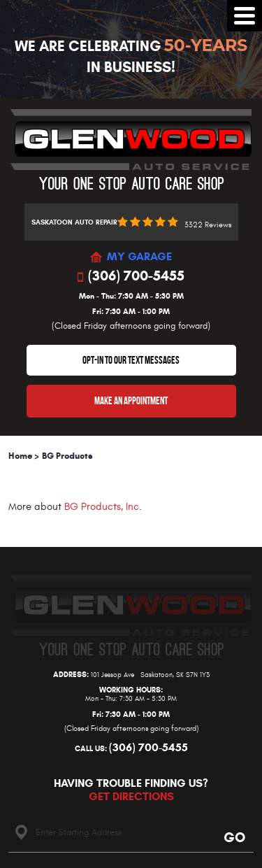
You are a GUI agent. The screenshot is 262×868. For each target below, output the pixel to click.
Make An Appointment (131, 401)
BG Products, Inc (102, 507)
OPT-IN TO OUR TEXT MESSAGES (131, 360)
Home (20, 456)
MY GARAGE (139, 257)
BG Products (67, 456)
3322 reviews (208, 225)
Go (234, 837)
